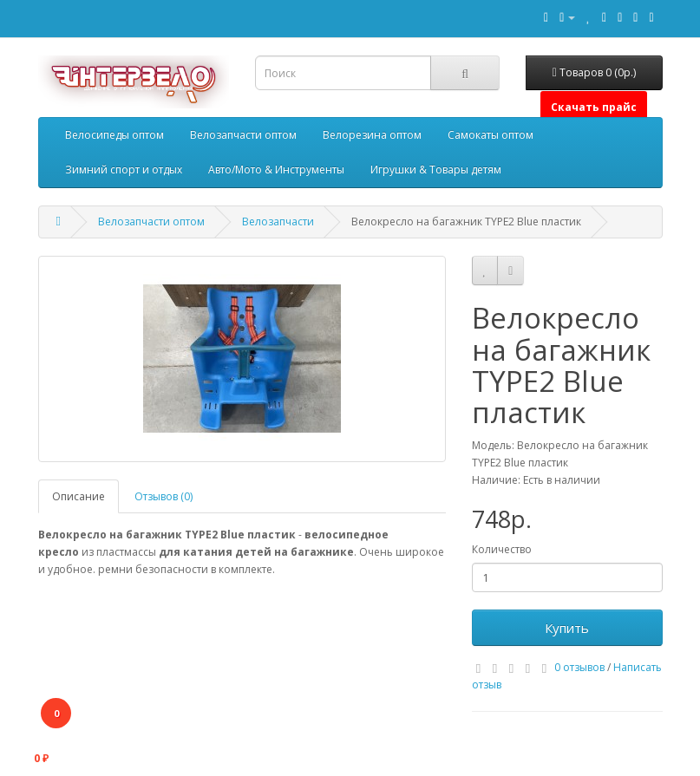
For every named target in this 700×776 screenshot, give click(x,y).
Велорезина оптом (372, 135)
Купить (567, 628)
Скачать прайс (594, 107)
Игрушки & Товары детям (436, 170)
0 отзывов (579, 667)
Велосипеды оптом (114, 135)
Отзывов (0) (164, 496)
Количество (502, 549)
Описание (79, 496)
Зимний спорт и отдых (124, 170)
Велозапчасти (278, 222)
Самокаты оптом (491, 135)
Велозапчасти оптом (243, 135)
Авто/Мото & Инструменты (276, 170)
